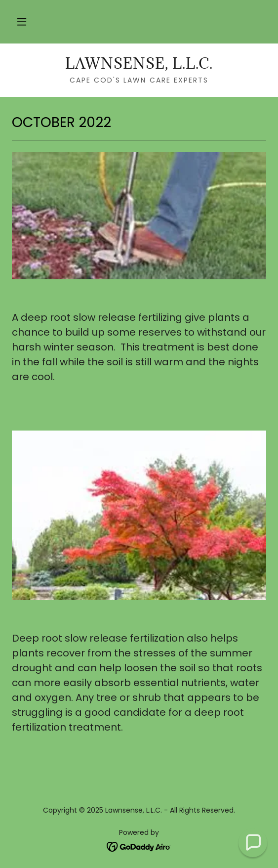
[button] (22, 22)
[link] (139, 64)
